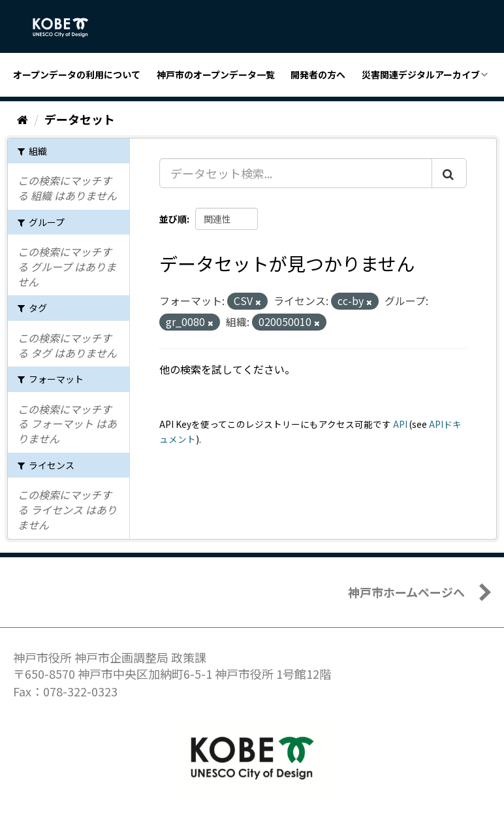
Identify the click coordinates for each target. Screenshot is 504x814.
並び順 (173, 219)
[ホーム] (23, 119)
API (400, 424)
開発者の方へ (318, 74)
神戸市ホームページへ (406, 592)
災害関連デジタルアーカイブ (421, 74)
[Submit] (449, 173)
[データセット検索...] (296, 173)
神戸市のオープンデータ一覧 (216, 74)
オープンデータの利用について (77, 74)
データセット (80, 119)
